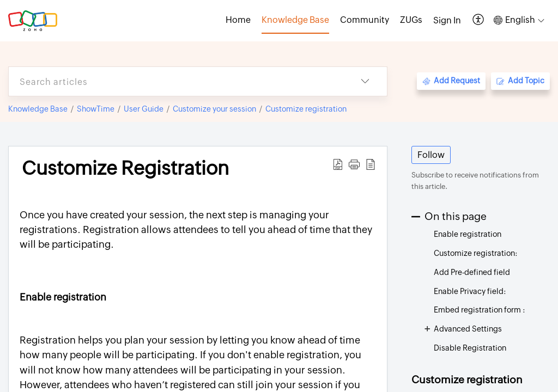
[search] (176, 81)
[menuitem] (447, 21)
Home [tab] (238, 20)
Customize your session (214, 109)
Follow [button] (431, 155)
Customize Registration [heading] (125, 168)
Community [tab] (365, 20)
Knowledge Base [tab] (295, 20)
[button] (479, 20)
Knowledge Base (38, 109)
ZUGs (411, 20)
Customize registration (306, 109)
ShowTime (96, 109)
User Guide (144, 109)
